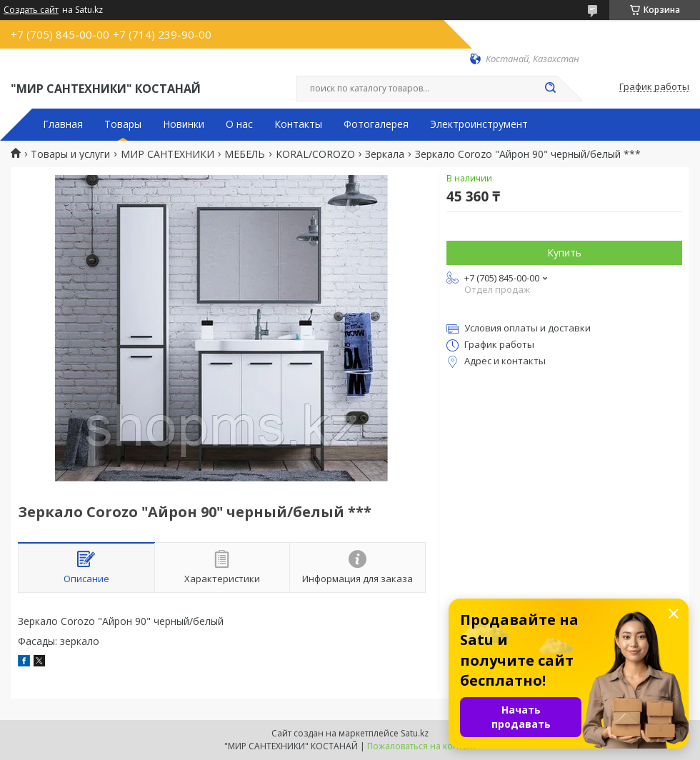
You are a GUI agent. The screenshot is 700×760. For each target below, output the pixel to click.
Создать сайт (31, 10)
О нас (239, 124)
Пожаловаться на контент (422, 746)
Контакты (298, 124)
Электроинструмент (479, 124)
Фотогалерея (376, 124)
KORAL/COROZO (315, 154)
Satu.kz (415, 733)
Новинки (184, 124)
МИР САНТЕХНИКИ (167, 154)
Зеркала (385, 154)
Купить (564, 252)
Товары (123, 124)
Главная (63, 124)
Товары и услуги (70, 154)
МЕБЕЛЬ (245, 154)
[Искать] (550, 89)
